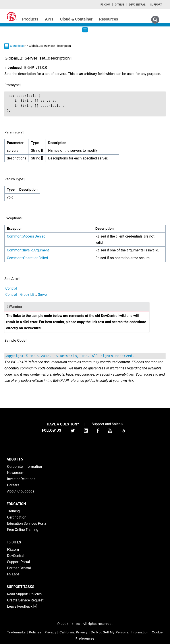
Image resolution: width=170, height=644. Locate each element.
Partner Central (19, 568)
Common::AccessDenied (26, 236)
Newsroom (16, 473)
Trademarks (16, 632)
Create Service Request (25, 600)
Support (156, 5)
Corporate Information (25, 467)
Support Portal (18, 562)
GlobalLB (27, 295)
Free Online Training (23, 530)
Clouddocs (17, 46)
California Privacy (74, 632)
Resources (109, 19)
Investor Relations (21, 479)
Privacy (51, 632)
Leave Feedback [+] (22, 606)
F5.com (105, 5)
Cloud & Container (76, 19)
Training (13, 511)
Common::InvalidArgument (28, 250)
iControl (11, 288)
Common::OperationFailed (27, 258)
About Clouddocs (21, 491)
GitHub (119, 5)
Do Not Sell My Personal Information (120, 632)
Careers (13, 485)
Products (30, 19)
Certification (17, 517)
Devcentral (137, 5)
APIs (49, 19)
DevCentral (16, 556)
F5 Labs (13, 574)
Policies (35, 632)
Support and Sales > (107, 424)
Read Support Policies (24, 594)
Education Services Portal (27, 523)
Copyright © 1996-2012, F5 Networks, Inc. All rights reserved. (70, 356)
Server (43, 295)
